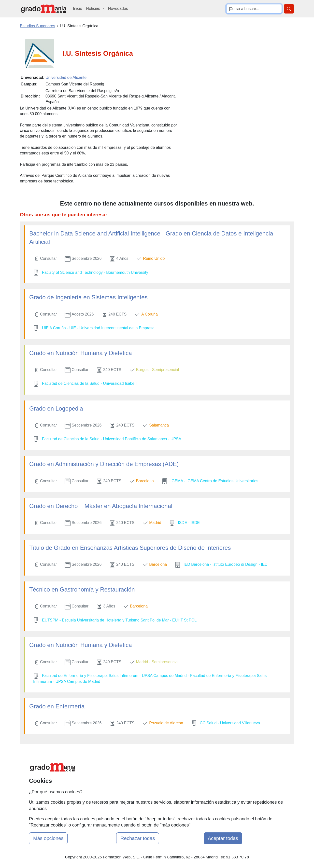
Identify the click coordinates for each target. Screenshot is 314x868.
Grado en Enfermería (57, 706)
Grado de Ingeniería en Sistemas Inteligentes (88, 297)
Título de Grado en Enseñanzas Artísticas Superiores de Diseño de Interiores (130, 548)
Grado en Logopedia (56, 408)
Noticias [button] (93, 8)
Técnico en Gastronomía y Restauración (82, 589)
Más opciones (48, 838)
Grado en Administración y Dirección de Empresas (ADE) (104, 464)
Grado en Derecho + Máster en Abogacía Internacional (101, 506)
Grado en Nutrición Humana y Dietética (81, 353)
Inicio (78, 8)
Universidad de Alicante (66, 77)
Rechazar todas (138, 838)
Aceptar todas (223, 838)
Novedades (118, 8)
